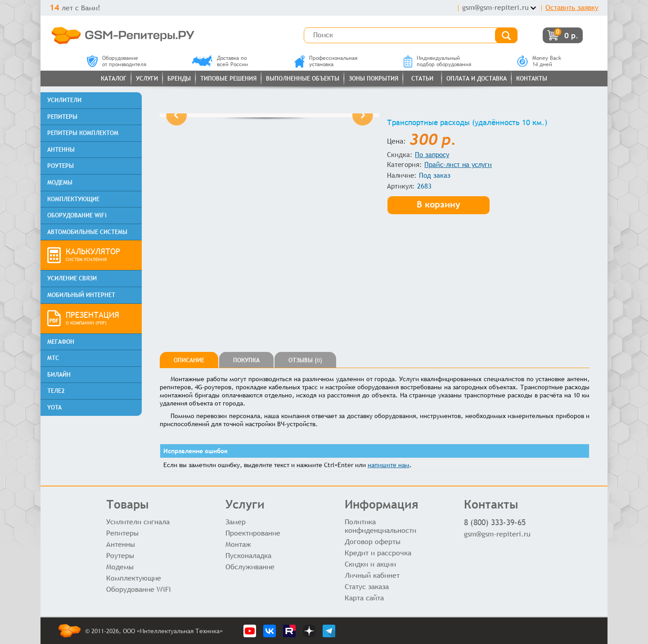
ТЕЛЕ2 (56, 391)
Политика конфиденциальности (380, 526)
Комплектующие (134, 578)
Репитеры (122, 533)
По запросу (432, 155)
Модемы (120, 567)
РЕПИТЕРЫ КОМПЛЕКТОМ (83, 133)
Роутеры (120, 556)
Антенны (121, 544)
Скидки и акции (370, 564)
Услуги (147, 79)
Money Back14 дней (539, 61)
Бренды (179, 79)
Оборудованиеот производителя (117, 61)
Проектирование (253, 533)
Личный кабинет (372, 575)
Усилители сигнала (138, 522)
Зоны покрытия (373, 79)
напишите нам (389, 465)
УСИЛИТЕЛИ (64, 100)
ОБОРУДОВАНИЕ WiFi (77, 215)
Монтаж (238, 544)
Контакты (532, 79)
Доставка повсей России (220, 61)
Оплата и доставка (477, 79)
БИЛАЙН (59, 375)
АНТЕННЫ (61, 150)
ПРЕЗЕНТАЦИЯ (100, 319)
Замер (236, 522)
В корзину (439, 204)
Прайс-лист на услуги (458, 164)
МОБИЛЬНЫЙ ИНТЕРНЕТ (81, 295)
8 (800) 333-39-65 (495, 522)
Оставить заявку (572, 7)
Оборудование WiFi (139, 589)
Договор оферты (373, 542)
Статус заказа (367, 587)
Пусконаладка (248, 556)
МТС (53, 358)
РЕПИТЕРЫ (62, 117)
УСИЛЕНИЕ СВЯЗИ (72, 278)
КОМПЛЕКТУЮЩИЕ (73, 199)
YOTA (54, 408)
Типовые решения (228, 79)
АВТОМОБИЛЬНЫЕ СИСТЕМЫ (87, 232)
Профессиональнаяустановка (326, 61)
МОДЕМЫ (60, 182)
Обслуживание (250, 567)
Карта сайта (364, 598)
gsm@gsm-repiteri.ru (495, 7)
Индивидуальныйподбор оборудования (437, 61)
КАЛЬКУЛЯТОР (100, 255)
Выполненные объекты (303, 79)
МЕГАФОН (61, 342)
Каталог (114, 79)
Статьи (422, 79)
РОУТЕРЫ (61, 166)
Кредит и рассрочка (378, 553)
